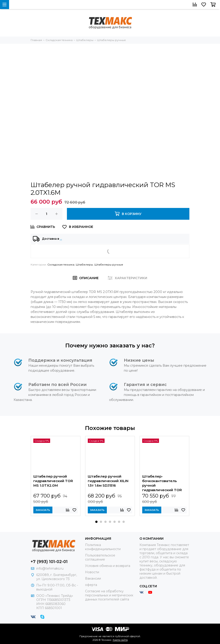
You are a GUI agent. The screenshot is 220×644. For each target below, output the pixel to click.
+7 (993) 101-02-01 (49, 562)
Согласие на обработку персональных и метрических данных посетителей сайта (109, 595)
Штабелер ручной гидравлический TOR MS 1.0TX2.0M (53, 481)
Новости (92, 572)
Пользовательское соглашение (100, 557)
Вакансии (93, 578)
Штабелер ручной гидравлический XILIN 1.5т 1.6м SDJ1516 (108, 481)
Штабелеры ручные (109, 265)
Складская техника (61, 265)
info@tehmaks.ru (50, 568)
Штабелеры (84, 265)
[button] (96, 522)
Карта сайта (120, 640)
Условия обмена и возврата (108, 566)
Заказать (43, 510)
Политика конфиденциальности (103, 547)
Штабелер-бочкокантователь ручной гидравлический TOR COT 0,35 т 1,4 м (162, 483)
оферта (91, 585)
